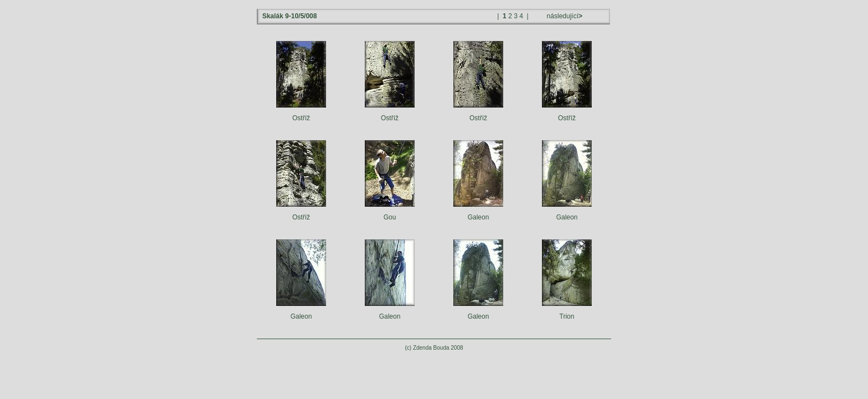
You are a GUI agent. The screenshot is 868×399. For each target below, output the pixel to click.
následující (564, 16)
